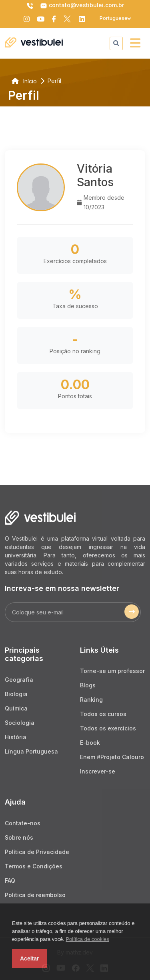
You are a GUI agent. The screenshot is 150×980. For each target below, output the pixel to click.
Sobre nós (19, 837)
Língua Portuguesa (31, 751)
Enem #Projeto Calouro (112, 757)
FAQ (10, 881)
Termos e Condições (34, 866)
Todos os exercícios (108, 728)
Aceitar (29, 958)
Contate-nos (23, 823)
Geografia (19, 680)
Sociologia (20, 723)
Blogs (88, 685)
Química (16, 708)
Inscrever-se (98, 771)
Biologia (16, 694)
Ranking (91, 700)
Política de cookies (87, 939)
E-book (90, 743)
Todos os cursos (103, 714)
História (16, 737)
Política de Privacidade (37, 852)
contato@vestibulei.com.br (82, 6)
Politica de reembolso (35, 895)
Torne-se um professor (112, 671)
